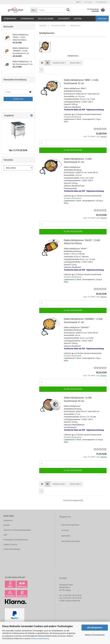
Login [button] (88, 2)
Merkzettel (101, 2)
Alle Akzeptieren (95, 628)
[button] (79, 2)
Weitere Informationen (95, 635)
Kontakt (7, 525)
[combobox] (59, 63)
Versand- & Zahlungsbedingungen (17, 530)
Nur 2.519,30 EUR (18, 150)
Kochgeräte (64, 19)
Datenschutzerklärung (40, 639)
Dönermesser (27, 19)
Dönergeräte (10, 19)
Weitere (78, 19)
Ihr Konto (65, 530)
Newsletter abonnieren (71, 541)
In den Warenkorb (73, 150)
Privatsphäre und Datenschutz (16, 540)
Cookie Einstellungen (12, 549)
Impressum (8, 520)
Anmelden (18, 99)
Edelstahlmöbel (46, 19)
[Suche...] (34, 10)
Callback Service (10, 545)
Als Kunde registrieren (70, 525)
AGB (5, 535)
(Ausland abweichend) (73, 117)
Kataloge (102, 19)
